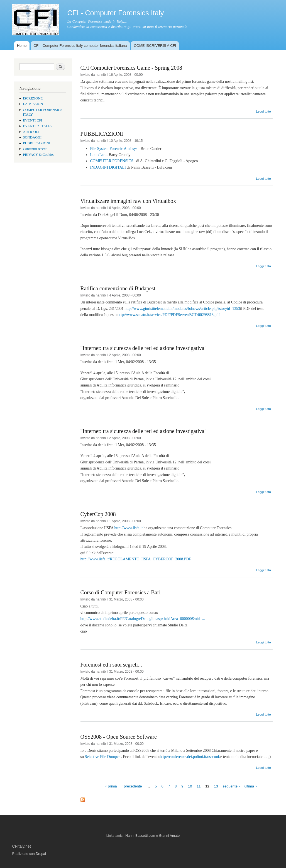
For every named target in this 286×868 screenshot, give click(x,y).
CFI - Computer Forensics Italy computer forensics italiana (80, 46)
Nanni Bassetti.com (140, 836)
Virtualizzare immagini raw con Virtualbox (128, 201)
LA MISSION (33, 104)
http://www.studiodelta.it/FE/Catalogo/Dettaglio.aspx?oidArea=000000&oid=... (143, 619)
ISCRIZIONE (33, 98)
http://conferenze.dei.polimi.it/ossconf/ (190, 757)
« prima (111, 786)
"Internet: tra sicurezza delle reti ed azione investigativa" (144, 348)
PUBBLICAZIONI (36, 143)
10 (190, 786)
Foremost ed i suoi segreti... (111, 665)
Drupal (41, 854)
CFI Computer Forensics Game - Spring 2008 (131, 68)
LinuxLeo (98, 155)
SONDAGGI (32, 137)
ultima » (251, 786)
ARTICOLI (31, 132)
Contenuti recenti (35, 149)
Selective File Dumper (103, 757)
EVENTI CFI (32, 120)
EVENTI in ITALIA (37, 126)
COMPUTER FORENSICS (112, 161)
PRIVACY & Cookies (38, 155)
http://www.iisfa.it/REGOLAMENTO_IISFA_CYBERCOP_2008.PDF (136, 559)
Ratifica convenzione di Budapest (118, 288)
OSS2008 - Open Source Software (119, 737)
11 (199, 786)
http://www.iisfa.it (129, 528)
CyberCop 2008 (98, 514)
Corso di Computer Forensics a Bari (121, 592)
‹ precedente (132, 786)
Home (22, 46)
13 (216, 786)
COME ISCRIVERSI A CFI (155, 46)
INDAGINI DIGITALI (109, 167)
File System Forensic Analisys (114, 149)
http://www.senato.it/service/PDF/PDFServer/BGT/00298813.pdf (169, 315)
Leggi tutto (263, 111)
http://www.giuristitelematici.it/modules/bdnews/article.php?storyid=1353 (182, 309)
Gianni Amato (169, 836)
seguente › (231, 786)
